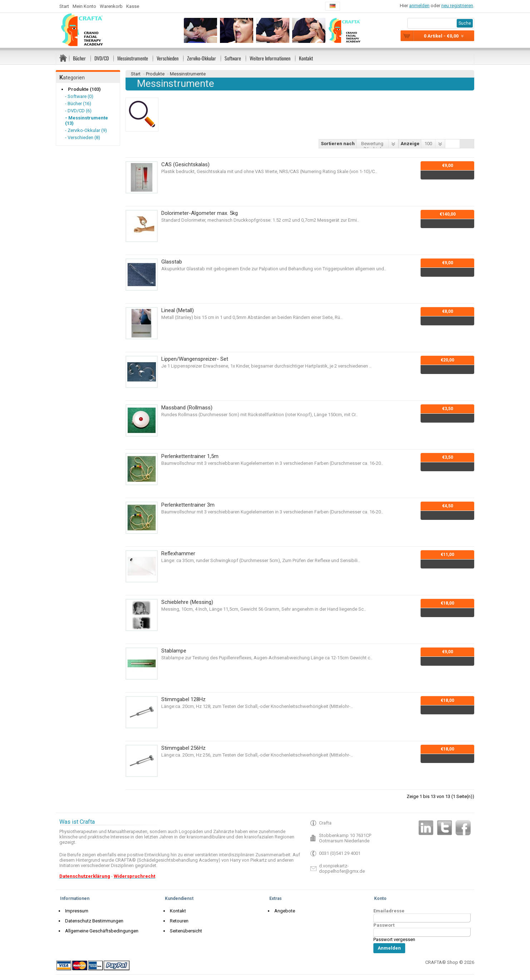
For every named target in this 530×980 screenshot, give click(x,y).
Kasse (133, 6)
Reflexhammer (178, 553)
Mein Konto (84, 6)
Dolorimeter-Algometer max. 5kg (200, 213)
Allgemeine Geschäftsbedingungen (100, 931)
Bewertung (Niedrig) (372, 144)
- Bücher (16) (78, 104)
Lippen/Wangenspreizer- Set (195, 359)
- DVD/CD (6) (78, 111)
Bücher (79, 58)
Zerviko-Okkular (202, 58)
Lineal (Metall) (178, 310)
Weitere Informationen (270, 58)
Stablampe (174, 651)
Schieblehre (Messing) (187, 602)
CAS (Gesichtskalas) (185, 164)
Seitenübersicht (184, 931)
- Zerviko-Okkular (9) (86, 130)
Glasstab (172, 262)
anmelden (419, 6)
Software (233, 58)
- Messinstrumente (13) (87, 120)
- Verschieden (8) (83, 137)
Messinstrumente (133, 58)
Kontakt (306, 58)
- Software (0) (79, 96)
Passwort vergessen (394, 939)
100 (428, 144)
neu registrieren (457, 6)
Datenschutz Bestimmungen (92, 921)
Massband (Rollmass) (187, 408)
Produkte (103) (83, 89)
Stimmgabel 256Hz (183, 748)
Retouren (177, 921)
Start (64, 6)
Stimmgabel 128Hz (183, 699)
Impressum (75, 911)
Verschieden (168, 58)
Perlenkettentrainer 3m (188, 505)
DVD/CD (102, 58)
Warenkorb (111, 6)
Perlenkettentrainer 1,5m (190, 456)
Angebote (283, 911)
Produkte (155, 74)
